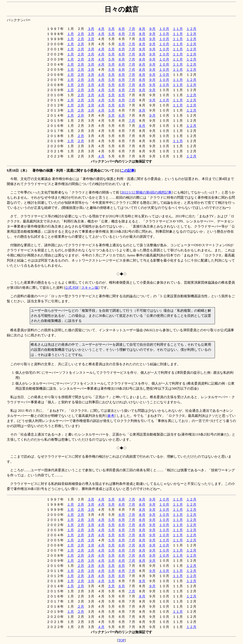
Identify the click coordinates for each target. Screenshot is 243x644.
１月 (70, 34)
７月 (132, 29)
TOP (121, 640)
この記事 (128, 171)
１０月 (164, 29)
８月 (142, 29)
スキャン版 (90, 288)
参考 (111, 416)
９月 (152, 29)
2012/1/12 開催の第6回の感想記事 (146, 192)
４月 (101, 29)
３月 (91, 29)
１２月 (191, 29)
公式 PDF (72, 288)
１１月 (178, 29)
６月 (121, 29)
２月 (81, 34)
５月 (111, 29)
